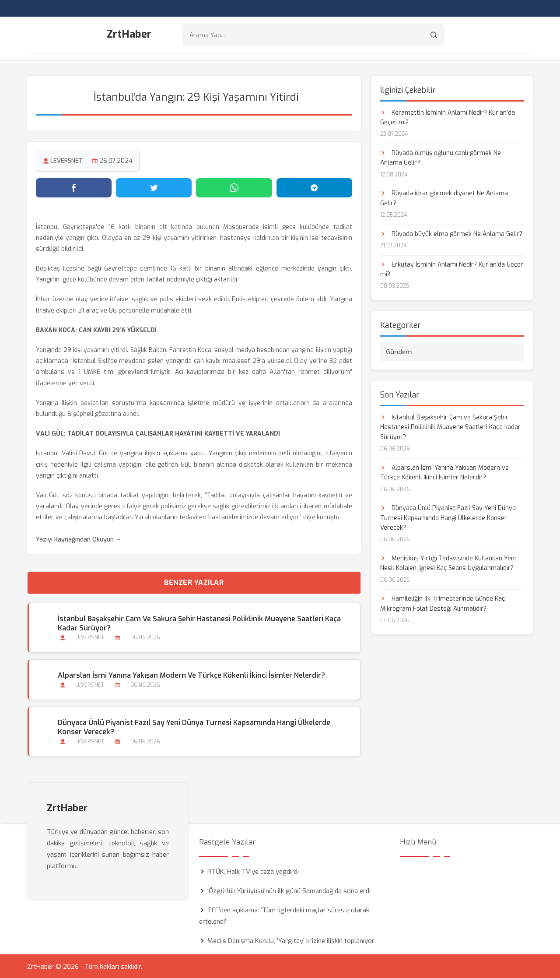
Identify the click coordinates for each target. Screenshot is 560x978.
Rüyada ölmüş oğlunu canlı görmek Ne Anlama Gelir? (441, 157)
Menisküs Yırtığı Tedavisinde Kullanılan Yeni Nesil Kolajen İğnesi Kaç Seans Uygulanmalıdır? (448, 562)
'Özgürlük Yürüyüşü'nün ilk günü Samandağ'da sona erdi (289, 890)
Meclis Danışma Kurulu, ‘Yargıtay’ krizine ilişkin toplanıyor (291, 940)
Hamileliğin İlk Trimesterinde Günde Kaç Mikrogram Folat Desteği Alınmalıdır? (443, 603)
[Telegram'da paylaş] (314, 187)
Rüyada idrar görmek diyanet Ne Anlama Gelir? (444, 198)
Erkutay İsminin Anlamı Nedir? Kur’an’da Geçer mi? (452, 269)
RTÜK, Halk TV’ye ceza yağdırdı (253, 871)
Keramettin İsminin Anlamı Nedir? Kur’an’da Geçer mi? (448, 117)
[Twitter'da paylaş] (154, 187)
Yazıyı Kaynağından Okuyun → (79, 539)
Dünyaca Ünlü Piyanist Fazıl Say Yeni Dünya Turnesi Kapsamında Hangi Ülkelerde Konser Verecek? (194, 726)
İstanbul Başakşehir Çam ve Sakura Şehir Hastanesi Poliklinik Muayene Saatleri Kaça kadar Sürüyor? (199, 623)
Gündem (399, 351)
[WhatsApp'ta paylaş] (234, 187)
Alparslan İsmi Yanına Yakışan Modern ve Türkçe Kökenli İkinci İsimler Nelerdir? (191, 674)
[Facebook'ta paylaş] (74, 187)
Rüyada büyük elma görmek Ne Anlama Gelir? (451, 233)
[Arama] (434, 35)
